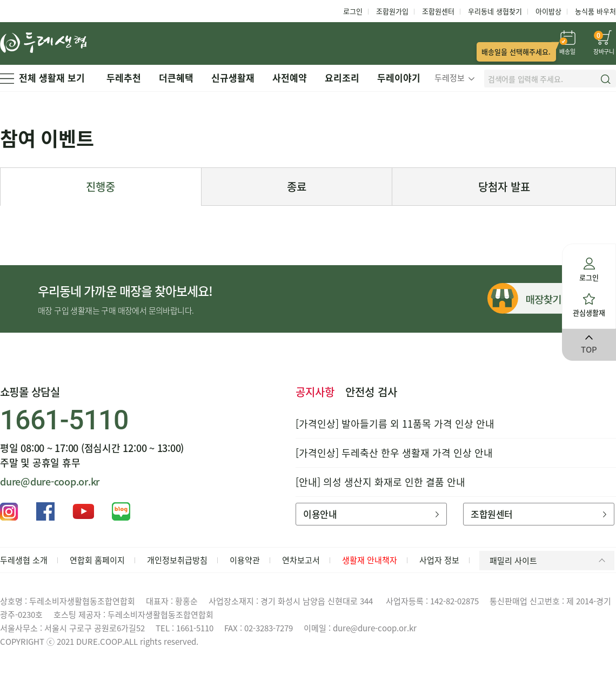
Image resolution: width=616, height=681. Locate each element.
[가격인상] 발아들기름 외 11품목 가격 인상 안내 (395, 424)
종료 (297, 187)
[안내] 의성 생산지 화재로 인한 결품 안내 (380, 482)
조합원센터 (438, 11)
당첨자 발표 (504, 187)
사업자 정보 (439, 560)
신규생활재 (233, 77)
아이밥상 (548, 11)
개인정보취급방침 (177, 560)
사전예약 (290, 77)
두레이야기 (399, 77)
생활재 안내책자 (370, 560)
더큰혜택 (176, 77)
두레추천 (124, 77)
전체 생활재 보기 (42, 77)
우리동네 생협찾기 (495, 11)
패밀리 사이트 (549, 561)
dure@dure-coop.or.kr (50, 481)
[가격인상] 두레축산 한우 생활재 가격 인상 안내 (394, 453)
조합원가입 (392, 11)
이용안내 (371, 514)
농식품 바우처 (595, 11)
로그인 (353, 11)
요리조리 (342, 77)
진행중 (101, 187)
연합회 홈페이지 (97, 560)
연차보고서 (301, 560)
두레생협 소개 (24, 560)
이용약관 (245, 560)
